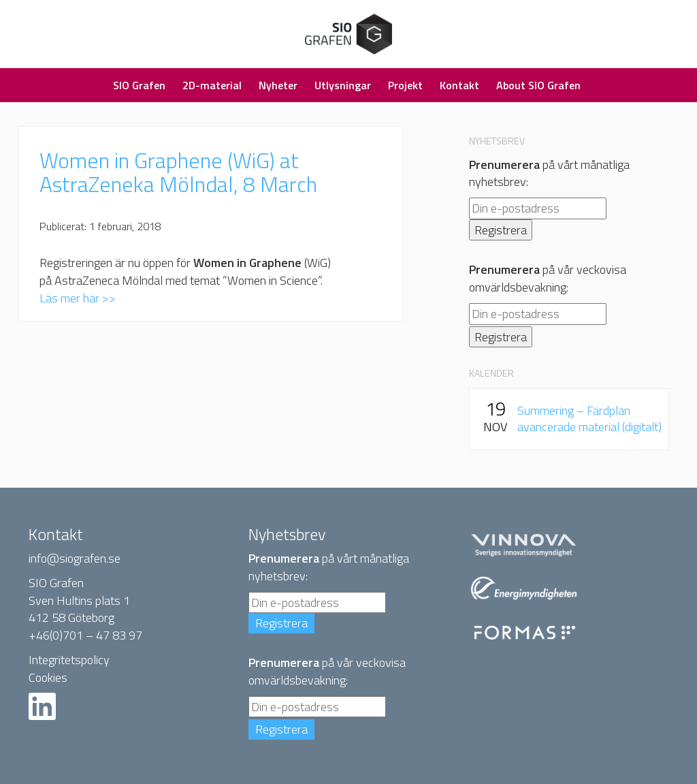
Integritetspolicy (69, 660)
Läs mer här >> (78, 298)
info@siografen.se (75, 558)
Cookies (48, 677)
